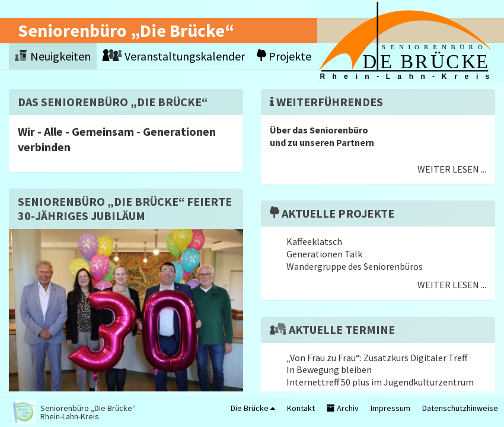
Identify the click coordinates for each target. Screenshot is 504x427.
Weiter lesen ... (452, 169)
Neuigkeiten (53, 56)
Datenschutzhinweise (460, 408)
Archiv (343, 408)
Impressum (390, 408)
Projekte (284, 56)
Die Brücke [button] (253, 408)
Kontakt (301, 408)
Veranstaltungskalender (174, 56)
